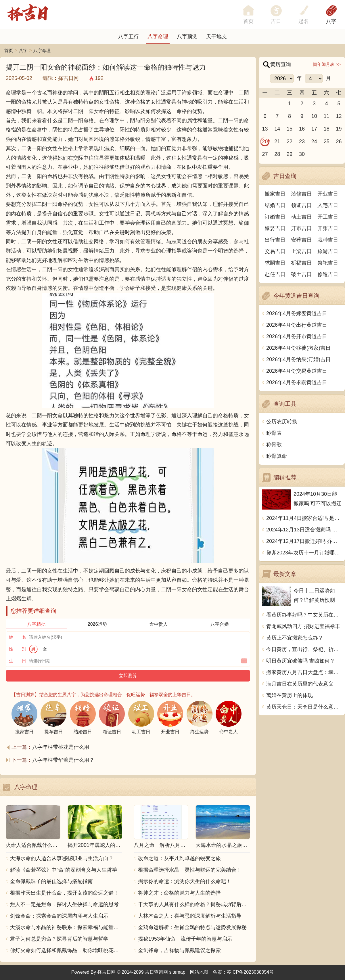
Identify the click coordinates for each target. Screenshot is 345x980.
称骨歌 (274, 445)
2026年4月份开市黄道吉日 (297, 336)
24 (314, 141)
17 (314, 129)
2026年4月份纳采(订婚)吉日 (298, 359)
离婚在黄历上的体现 (290, 695)
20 (265, 141)
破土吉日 (302, 274)
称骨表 (274, 433)
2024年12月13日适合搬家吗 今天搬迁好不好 (304, 530)
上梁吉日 (302, 251)
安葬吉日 (302, 240)
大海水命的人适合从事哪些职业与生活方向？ (62, 858)
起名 (304, 21)
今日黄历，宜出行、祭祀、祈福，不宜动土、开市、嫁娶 (304, 649)
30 (302, 154)
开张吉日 (328, 228)
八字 (331, 21)
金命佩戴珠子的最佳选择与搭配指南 (51, 881)
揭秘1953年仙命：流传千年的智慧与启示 (185, 939)
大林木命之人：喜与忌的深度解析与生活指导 (190, 916)
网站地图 (199, 972)
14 (277, 129)
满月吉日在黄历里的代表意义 (300, 684)
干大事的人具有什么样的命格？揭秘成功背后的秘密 (194, 904)
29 (290, 154)
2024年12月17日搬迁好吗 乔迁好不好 (304, 541)
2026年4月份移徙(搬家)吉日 (298, 348)
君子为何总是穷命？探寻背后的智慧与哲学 (59, 939)
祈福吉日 (302, 263)
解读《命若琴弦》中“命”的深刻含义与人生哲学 (64, 870)
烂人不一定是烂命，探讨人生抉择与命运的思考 (64, 904)
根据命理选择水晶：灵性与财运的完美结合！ (190, 870)
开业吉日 (328, 194)
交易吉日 (275, 251)
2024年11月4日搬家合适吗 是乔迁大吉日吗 (304, 518)
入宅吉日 (328, 205)
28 (277, 154)
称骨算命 (277, 456)
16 (302, 129)
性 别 (18, 649)
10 (314, 116)
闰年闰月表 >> (327, 64)
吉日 (276, 21)
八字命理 (158, 37)
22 (290, 141)
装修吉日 (302, 194)
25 (327, 141)
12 (339, 116)
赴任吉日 (275, 274)
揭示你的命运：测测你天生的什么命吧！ (185, 881)
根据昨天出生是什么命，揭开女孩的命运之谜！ (64, 893)
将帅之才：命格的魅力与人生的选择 (179, 893)
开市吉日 (302, 228)
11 (327, 116)
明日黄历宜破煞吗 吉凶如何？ (301, 661)
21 (277, 141)
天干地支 (216, 37)
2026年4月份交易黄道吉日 (297, 371)
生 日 (18, 661)
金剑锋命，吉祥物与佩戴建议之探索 (179, 950)
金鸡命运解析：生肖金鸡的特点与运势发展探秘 (192, 927)
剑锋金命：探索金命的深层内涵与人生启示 (59, 916)
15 (290, 129)
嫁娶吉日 (275, 228)
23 (302, 141)
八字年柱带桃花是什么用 (61, 747)
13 (265, 129)
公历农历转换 (282, 422)
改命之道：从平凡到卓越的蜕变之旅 (179, 858)
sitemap (177, 972)
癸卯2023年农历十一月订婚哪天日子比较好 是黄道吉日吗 (304, 553)
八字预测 (187, 37)
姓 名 (18, 637)
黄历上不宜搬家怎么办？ (295, 638)
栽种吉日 (328, 240)
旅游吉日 (328, 251)
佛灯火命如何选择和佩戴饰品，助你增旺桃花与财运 (66, 950)
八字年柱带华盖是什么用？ (63, 760)
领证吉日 (302, 205)
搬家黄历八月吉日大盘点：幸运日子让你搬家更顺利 (304, 672)
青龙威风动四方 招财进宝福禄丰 (303, 626)
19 (339, 129)
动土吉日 (302, 217)
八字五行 (129, 37)
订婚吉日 (275, 217)
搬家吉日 (275, 194)
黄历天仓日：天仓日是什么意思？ (304, 707)
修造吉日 (328, 274)
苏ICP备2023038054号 (250, 972)
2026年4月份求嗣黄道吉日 (297, 382)
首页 (9, 50)
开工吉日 (328, 217)
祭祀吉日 (328, 263)
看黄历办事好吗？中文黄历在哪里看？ (304, 615)
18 (327, 129)
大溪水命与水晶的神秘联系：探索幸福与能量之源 (66, 927)
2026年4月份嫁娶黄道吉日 (297, 313)
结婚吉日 (275, 205)
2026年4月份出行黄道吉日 (297, 325)
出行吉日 (275, 240)
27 (265, 154)
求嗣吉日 (275, 263)
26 (339, 141)
